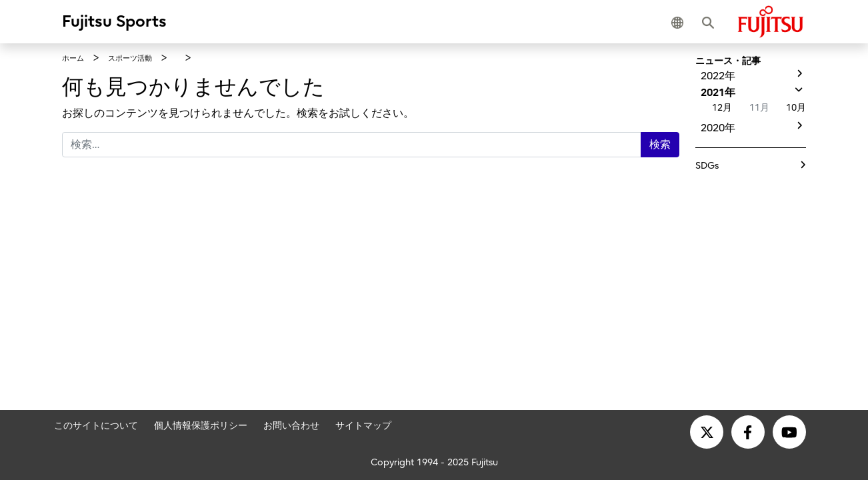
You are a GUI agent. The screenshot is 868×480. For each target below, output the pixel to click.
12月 (722, 108)
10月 (796, 108)
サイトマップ (363, 425)
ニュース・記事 (728, 61)
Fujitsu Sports (114, 21)
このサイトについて (96, 425)
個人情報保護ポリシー (201, 425)
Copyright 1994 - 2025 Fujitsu (434, 462)
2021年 (718, 93)
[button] (680, 21)
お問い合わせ (291, 425)
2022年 (718, 76)
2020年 (718, 128)
